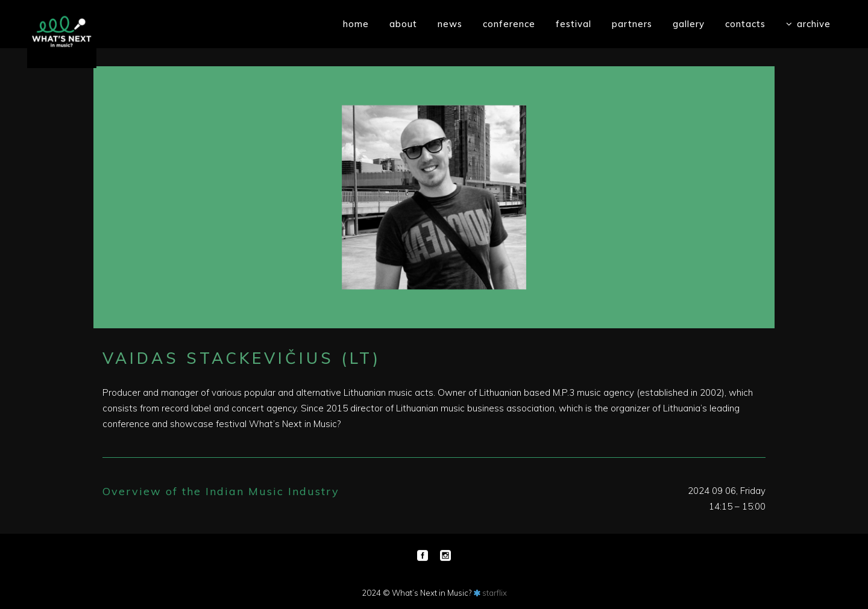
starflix (495, 593)
